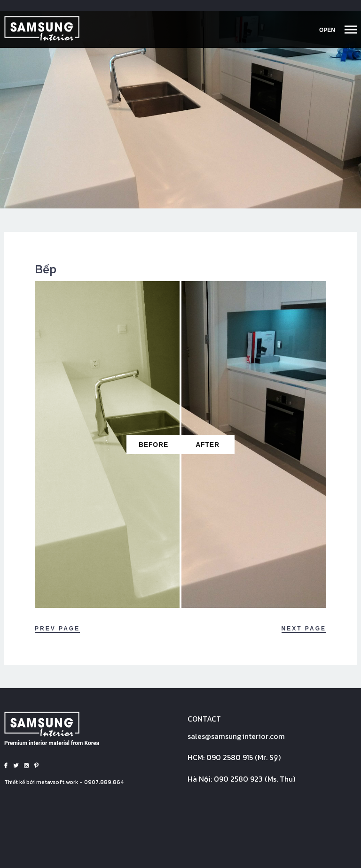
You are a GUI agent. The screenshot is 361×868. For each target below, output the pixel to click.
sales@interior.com (236, 736)
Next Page (304, 629)
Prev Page (57, 629)
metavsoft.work (57, 782)
